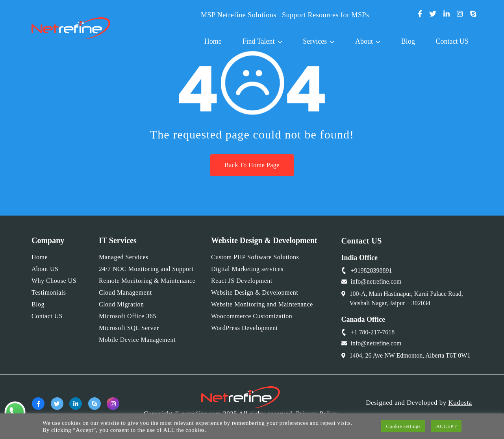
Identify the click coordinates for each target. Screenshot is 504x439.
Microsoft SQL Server (129, 328)
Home (213, 41)
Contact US (452, 41)
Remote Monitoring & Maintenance (147, 281)
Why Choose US (54, 281)
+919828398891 (372, 270)
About (364, 41)
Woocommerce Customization (252, 316)
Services (315, 41)
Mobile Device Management (137, 340)
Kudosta (460, 403)
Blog (408, 41)
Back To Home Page (252, 165)
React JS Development (242, 281)
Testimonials (49, 292)
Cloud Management (125, 292)
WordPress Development (245, 328)
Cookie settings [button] (403, 426)
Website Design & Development (255, 292)
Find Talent (259, 41)
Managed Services (124, 257)
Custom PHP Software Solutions (255, 257)
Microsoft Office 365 (128, 316)
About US (45, 269)
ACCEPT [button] (446, 426)
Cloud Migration (121, 304)
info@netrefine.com (376, 281)
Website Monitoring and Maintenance (262, 304)
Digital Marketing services (247, 269)
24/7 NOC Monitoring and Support (146, 269)
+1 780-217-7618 (373, 332)
